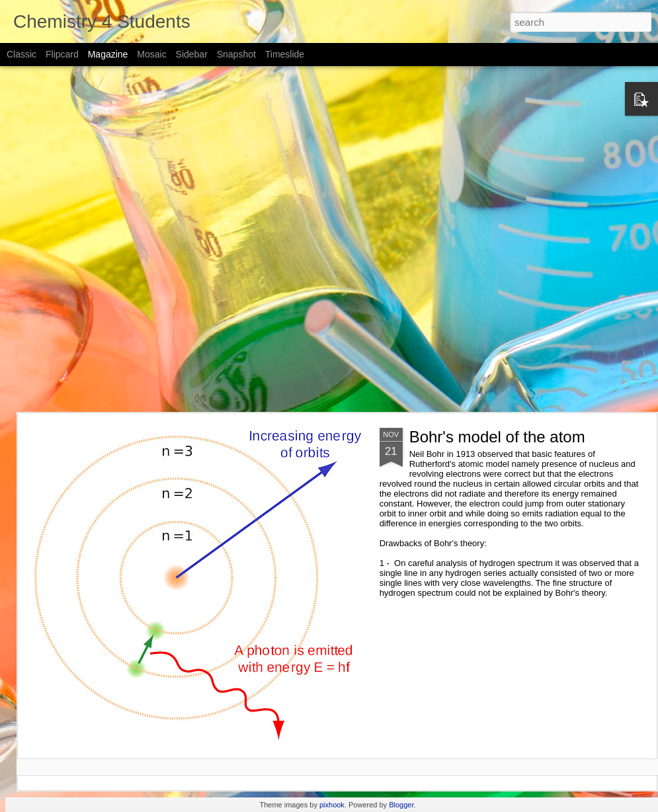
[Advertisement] (160, 239)
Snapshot (236, 54)
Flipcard (62, 54)
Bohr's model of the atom (497, 437)
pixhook (332, 805)
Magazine (108, 54)
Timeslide (285, 54)
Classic (21, 54)
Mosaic (151, 54)
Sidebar (192, 54)
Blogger (401, 805)
